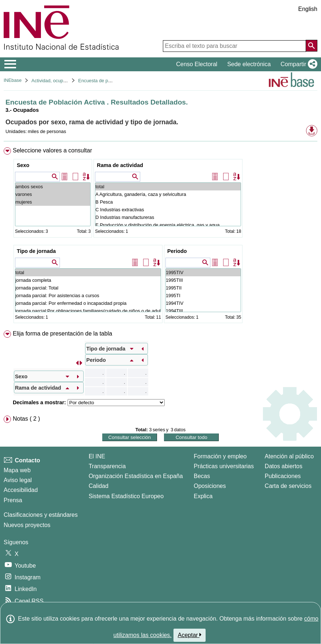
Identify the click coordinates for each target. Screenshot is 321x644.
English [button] (308, 9)
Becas (202, 476)
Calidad (99, 486)
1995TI (203, 296)
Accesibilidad (21, 490)
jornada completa (88, 280)
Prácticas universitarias (224, 466)
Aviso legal (18, 480)
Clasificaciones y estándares (41, 515)
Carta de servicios (288, 486)
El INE (97, 456)
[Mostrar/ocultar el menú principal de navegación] (10, 64)
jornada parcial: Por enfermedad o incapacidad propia (88, 303)
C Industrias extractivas (168, 210)
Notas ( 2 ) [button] (26, 419)
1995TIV (203, 272)
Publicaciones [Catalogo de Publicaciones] (283, 476)
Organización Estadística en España (136, 476)
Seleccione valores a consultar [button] (52, 150)
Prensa (13, 500)
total (168, 187)
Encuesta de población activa (108, 81)
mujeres (53, 202)
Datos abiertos (284, 466)
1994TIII (203, 311)
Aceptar (190, 635)
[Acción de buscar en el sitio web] (312, 46)
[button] (297, 64)
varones (53, 194)
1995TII (203, 288)
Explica (203, 496)
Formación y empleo (220, 456)
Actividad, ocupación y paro (60, 81)
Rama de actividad (120, 165)
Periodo (177, 251)
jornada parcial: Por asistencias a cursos (88, 296)
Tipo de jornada (36, 251)
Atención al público (289, 456)
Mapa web (17, 470)
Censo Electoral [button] (197, 64)
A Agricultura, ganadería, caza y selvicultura (168, 194)
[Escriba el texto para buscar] (234, 46)
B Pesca (168, 202)
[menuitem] (160, 237)
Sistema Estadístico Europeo (126, 496)
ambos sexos (53, 187)
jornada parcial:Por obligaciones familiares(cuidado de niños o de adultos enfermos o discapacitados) (88, 311)
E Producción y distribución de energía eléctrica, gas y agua (168, 225)
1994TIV (203, 303)
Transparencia (107, 466)
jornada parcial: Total (88, 288)
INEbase (13, 80)
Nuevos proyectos (27, 525)
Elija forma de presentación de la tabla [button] (62, 334)
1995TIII (203, 280)
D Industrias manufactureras (168, 217)
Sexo (23, 165)
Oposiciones (210, 486)
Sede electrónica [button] (249, 64)
